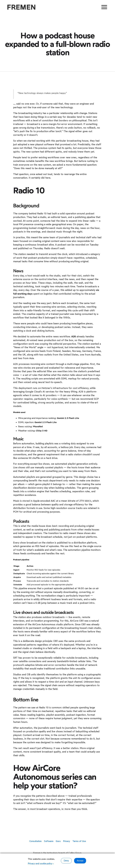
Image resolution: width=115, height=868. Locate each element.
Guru (58, 841)
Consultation (36, 841)
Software (49, 841)
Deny (66, 861)
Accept (80, 861)
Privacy (67, 841)
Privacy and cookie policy (40, 864)
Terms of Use (79, 841)
